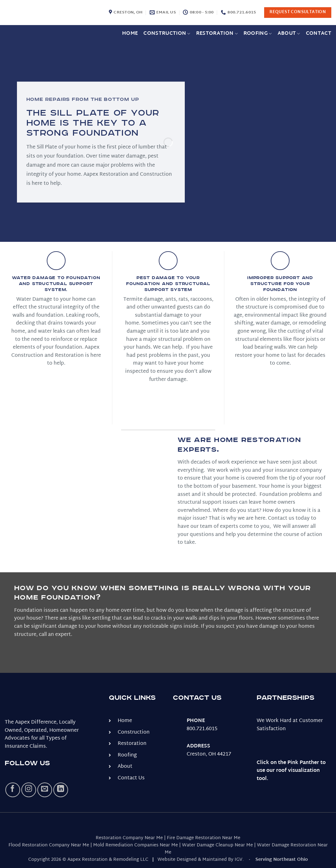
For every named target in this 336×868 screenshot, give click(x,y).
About (289, 34)
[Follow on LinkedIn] (61, 790)
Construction (167, 34)
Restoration (217, 34)
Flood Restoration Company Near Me (49, 845)
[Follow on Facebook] (13, 790)
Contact (319, 34)
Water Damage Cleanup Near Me (217, 845)
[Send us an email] (45, 790)
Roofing (258, 34)
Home (130, 34)
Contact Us (131, 778)
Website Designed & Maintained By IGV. (201, 860)
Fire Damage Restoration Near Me (204, 838)
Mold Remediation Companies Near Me (136, 845)
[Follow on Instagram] (29, 790)
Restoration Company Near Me (129, 838)
